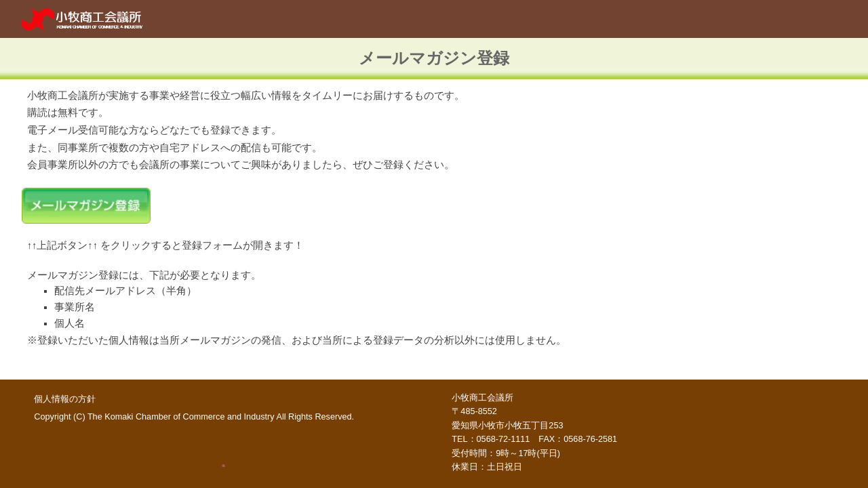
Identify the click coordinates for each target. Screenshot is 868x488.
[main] (434, 59)
